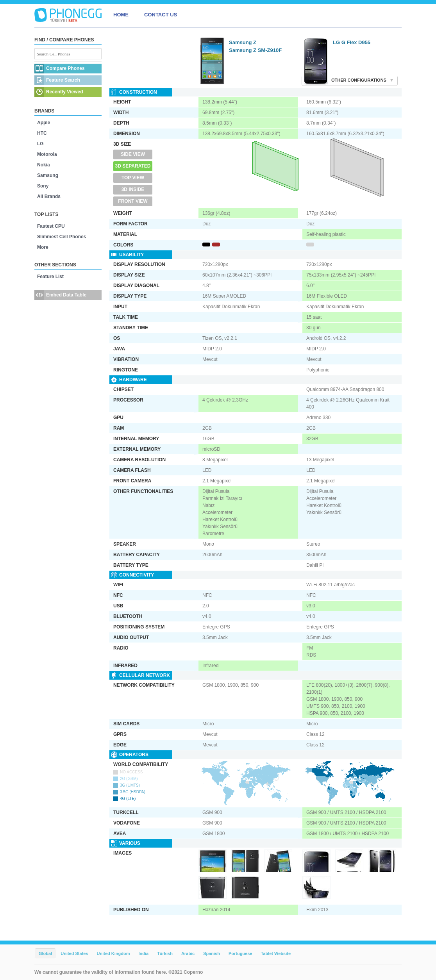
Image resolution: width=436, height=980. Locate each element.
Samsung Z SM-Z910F (255, 50)
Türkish (165, 953)
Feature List (50, 277)
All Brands (49, 196)
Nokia (44, 165)
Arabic (188, 953)
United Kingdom (113, 953)
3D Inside (133, 189)
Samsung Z (243, 42)
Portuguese (240, 953)
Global (45, 953)
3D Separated (133, 166)
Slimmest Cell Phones (62, 237)
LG (40, 144)
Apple (44, 123)
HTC (42, 133)
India (143, 953)
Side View (133, 154)
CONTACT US (161, 15)
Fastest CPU (51, 226)
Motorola (47, 154)
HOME (121, 15)
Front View (133, 201)
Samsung (48, 175)
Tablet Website (276, 953)
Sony (43, 186)
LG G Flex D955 (352, 42)
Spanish (212, 953)
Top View (133, 178)
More (43, 247)
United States (74, 953)
